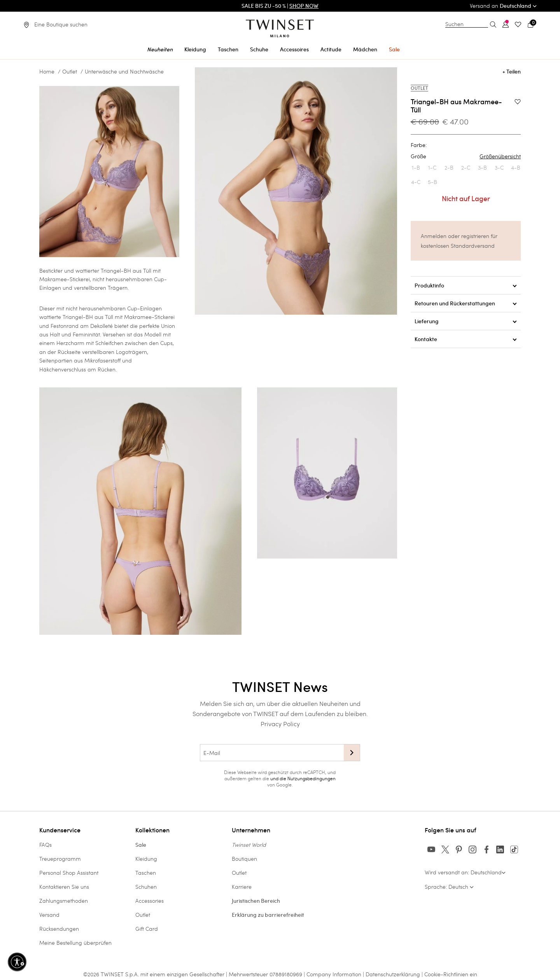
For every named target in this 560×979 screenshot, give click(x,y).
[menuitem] (160, 48)
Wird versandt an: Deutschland (465, 872)
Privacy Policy (280, 724)
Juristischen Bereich (256, 901)
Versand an (503, 6)
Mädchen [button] (365, 49)
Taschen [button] (228, 49)
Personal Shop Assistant (69, 873)
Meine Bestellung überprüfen (75, 943)
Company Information (334, 974)
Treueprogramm (60, 859)
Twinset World (249, 845)
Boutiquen (244, 859)
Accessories (150, 901)
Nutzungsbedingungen (311, 778)
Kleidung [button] (195, 49)
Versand (49, 915)
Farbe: (419, 145)
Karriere (242, 887)
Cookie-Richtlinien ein (451, 974)
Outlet (70, 72)
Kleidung (146, 859)
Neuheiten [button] (160, 49)
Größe (466, 156)
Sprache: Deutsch (449, 887)
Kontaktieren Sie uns (64, 887)
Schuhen (146, 887)
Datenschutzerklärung (393, 974)
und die (279, 778)
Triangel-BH (78, 317)
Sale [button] (394, 49)
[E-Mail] (272, 753)
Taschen (146, 873)
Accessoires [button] (294, 49)
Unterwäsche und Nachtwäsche (124, 72)
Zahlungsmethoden (64, 901)
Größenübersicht (500, 156)
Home (47, 72)
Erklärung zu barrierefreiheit (268, 915)
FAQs (45, 845)
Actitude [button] (331, 49)
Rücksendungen (59, 929)
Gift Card (147, 929)
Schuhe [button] (259, 49)
